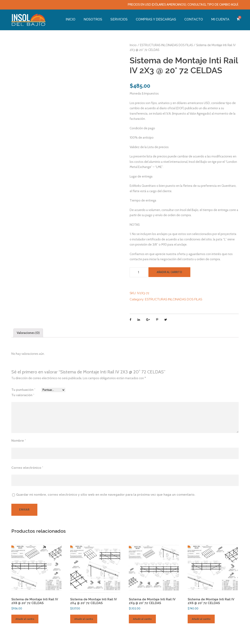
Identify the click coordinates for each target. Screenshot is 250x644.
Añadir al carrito (169, 272)
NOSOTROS (93, 19)
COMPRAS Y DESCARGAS (156, 19)
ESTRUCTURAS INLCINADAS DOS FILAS (166, 45)
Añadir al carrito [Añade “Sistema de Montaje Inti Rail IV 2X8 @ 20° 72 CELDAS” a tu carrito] (25, 619)
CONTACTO (194, 19)
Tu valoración (23, 395)
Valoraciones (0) (28, 333)
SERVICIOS (119, 19)
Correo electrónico (27, 468)
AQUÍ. (235, 5)
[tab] (28, 333)
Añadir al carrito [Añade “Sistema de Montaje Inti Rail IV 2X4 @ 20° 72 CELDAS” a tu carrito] (84, 619)
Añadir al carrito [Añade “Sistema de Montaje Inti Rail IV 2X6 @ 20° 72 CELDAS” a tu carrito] (201, 619)
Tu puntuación (23, 390)
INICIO (70, 19)
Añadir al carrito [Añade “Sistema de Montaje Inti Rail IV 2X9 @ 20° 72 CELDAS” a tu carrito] (142, 619)
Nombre (19, 441)
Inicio (133, 45)
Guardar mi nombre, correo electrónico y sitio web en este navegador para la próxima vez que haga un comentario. (106, 495)
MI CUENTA (220, 19)
